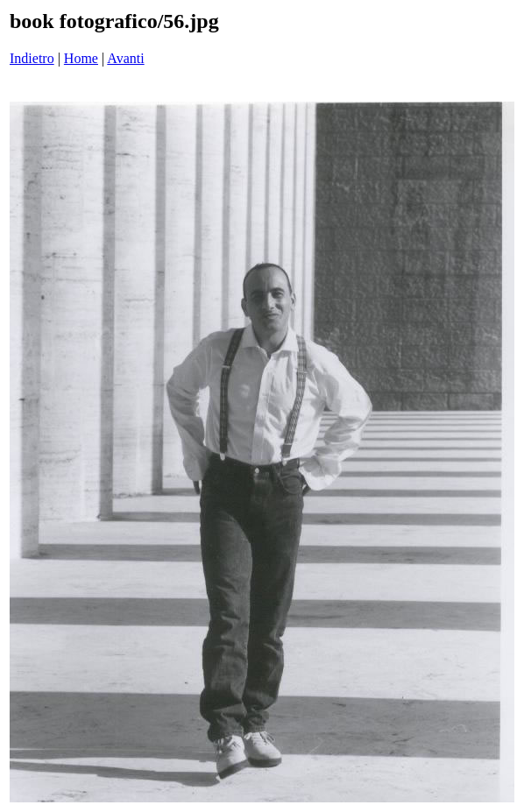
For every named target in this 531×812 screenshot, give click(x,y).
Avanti (125, 58)
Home (81, 58)
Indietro (32, 58)
